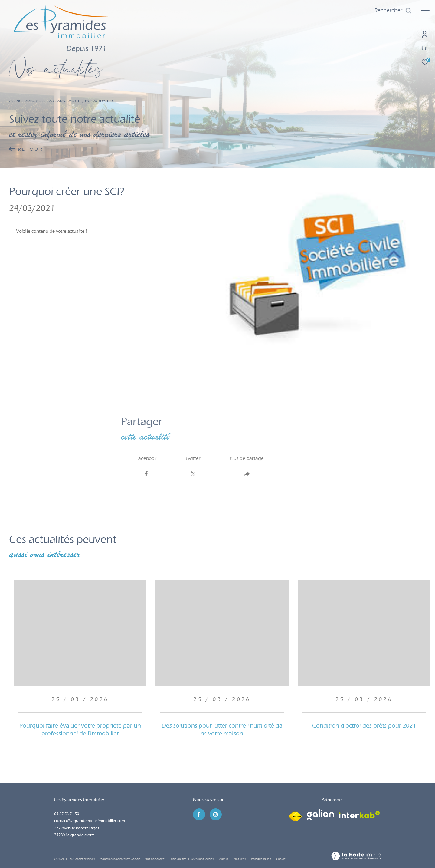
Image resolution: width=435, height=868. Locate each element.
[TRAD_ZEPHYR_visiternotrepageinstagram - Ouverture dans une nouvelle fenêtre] (216, 814)
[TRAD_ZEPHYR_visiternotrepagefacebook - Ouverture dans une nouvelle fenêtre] (199, 814)
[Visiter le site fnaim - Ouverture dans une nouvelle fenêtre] (295, 815)
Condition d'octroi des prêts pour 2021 (364, 726)
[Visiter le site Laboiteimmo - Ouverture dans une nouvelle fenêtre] (356, 856)
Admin (224, 859)
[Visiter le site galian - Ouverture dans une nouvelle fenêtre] (321, 815)
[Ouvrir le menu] (425, 11)
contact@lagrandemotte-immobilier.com (90, 821)
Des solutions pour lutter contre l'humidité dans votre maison (222, 729)
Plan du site (179, 859)
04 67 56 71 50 (67, 814)
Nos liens (240, 859)
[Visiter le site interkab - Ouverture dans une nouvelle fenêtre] (359, 815)
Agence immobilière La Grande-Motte (45, 101)
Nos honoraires (155, 859)
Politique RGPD (261, 859)
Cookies (281, 859)
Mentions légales (203, 859)
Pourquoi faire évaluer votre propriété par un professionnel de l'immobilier (80, 729)
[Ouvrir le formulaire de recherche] (393, 11)
